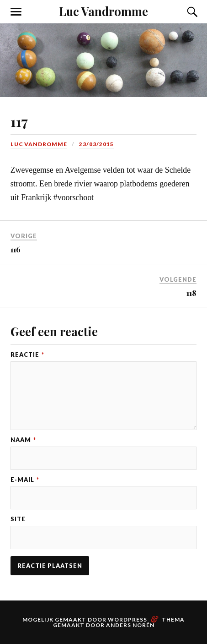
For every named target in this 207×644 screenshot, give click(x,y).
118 (191, 293)
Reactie (27, 355)
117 (19, 121)
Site (18, 519)
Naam (23, 440)
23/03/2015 (96, 144)
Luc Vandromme (103, 11)
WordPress (127, 619)
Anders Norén (130, 625)
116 (16, 249)
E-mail (25, 480)
